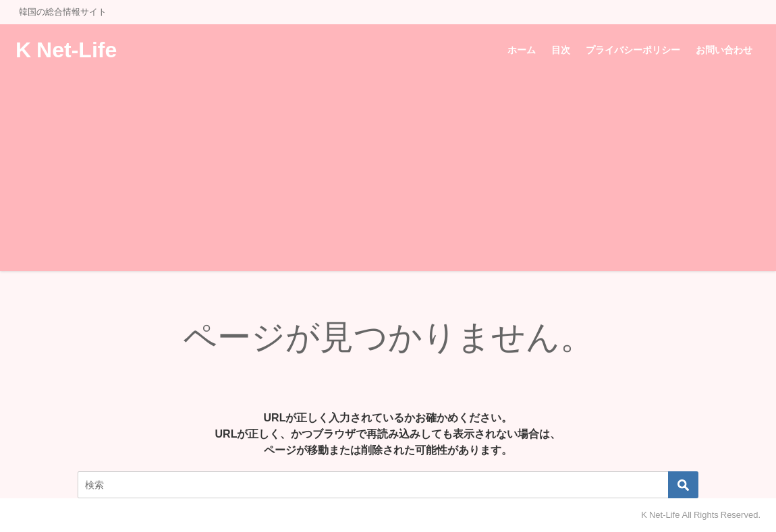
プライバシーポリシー (633, 50)
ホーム (522, 50)
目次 (561, 50)
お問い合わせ (724, 50)
